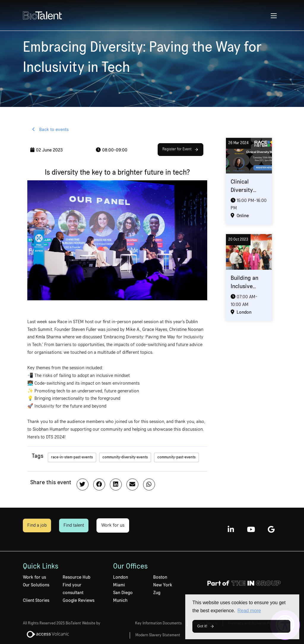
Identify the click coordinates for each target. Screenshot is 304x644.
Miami (119, 585)
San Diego (123, 593)
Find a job (37, 525)
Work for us (113, 525)
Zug (157, 593)
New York (163, 585)
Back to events (53, 130)
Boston (160, 577)
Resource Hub (76, 577)
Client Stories (36, 600)
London (121, 577)
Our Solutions (36, 585)
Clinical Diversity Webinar (242, 190)
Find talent (74, 525)
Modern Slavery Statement (158, 635)
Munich (120, 600)
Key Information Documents (158, 623)
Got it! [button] (202, 626)
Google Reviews (79, 600)
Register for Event (177, 149)
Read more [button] (249, 611)
